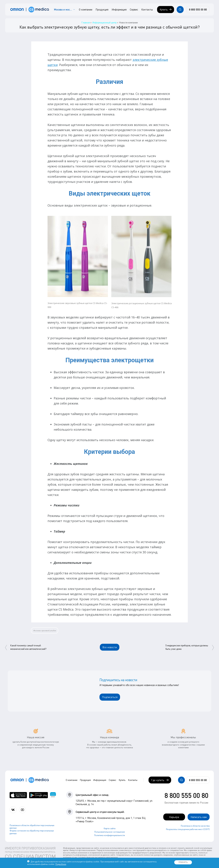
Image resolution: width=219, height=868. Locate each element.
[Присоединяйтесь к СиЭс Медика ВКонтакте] (13, 810)
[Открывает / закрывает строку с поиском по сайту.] (180, 9)
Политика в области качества (195, 826)
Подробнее (61, 864)
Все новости (110, 647)
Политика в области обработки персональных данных (32, 827)
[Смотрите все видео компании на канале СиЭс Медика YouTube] (22, 810)
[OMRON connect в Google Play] (38, 795)
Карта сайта (110, 828)
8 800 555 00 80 (186, 795)
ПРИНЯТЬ (183, 862)
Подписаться (110, 697)
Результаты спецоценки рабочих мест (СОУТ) (188, 829)
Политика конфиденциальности (109, 835)
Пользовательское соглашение (110, 832)
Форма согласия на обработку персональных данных (32, 832)
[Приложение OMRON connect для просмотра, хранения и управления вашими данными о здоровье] (53, 795)
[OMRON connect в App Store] (18, 795)
